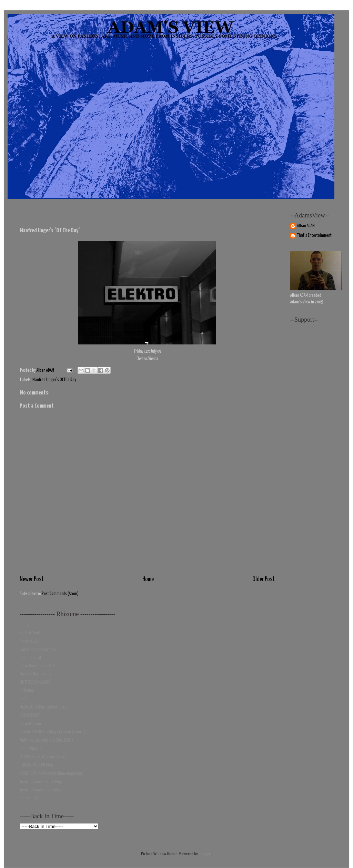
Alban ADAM (306, 226)
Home (148, 579)
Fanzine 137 (29, 641)
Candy (24, 625)
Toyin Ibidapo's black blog (41, 790)
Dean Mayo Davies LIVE (38, 666)
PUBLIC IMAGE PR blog (36, 765)
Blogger (205, 854)
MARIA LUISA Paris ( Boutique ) (43, 707)
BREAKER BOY (30, 716)
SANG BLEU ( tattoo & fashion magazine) (52, 774)
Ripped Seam (30, 724)
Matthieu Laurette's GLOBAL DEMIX (47, 740)
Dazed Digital (30, 658)
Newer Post (32, 579)
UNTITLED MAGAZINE (35, 682)
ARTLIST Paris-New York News (43, 757)
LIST (23, 699)
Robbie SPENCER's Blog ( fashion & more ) (53, 732)
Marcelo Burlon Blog (36, 674)
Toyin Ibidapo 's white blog (41, 782)
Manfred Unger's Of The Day (54, 380)
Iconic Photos (31, 749)
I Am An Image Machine (38, 650)
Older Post (264, 579)
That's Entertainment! (315, 236)
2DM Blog (27, 691)
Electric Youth (31, 633)
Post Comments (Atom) (60, 594)
